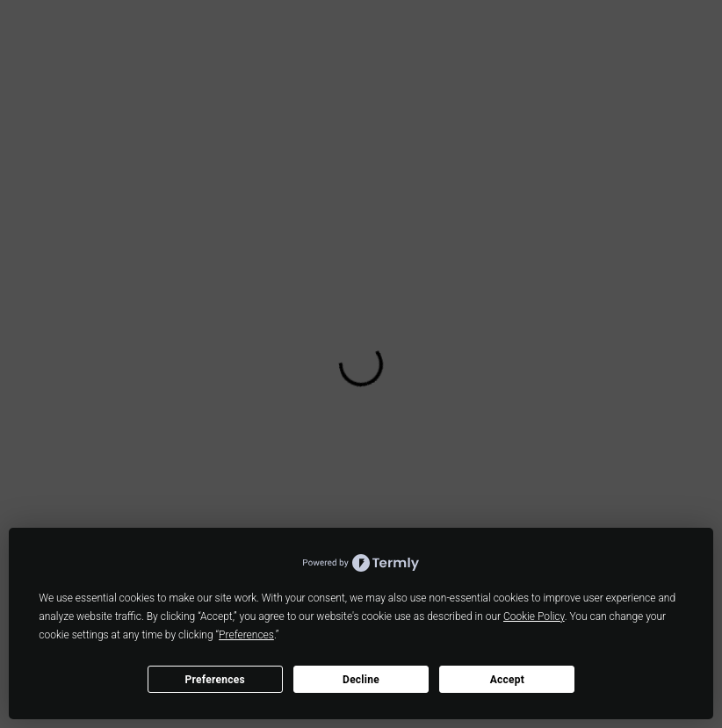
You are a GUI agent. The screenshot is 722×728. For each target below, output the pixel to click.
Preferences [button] (246, 635)
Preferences (215, 680)
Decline (361, 680)
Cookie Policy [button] (534, 616)
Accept (507, 680)
